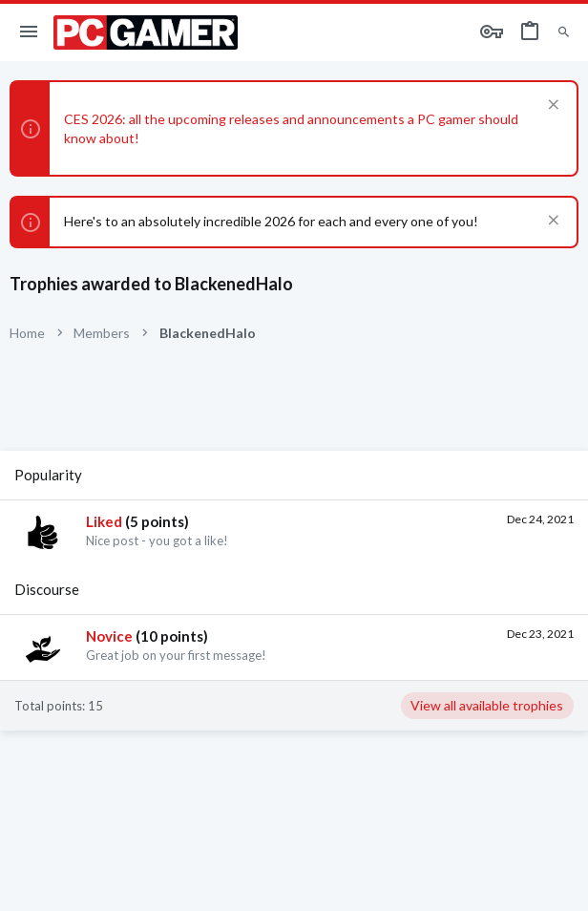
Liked (104, 521)
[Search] (564, 32)
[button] (29, 32)
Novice (109, 636)
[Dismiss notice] (551, 106)
